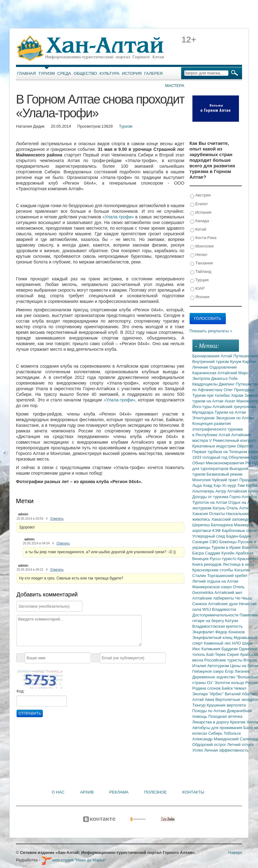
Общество (85, 73)
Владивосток (224, 609)
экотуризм (203, 508)
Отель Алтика (239, 508)
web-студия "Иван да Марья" (74, 860)
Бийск (228, 688)
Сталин (200, 576)
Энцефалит (204, 632)
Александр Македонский (216, 739)
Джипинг (227, 384)
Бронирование (207, 356)
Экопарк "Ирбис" (209, 694)
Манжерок (243, 525)
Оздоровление (223, 367)
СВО (214, 542)
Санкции (201, 542)
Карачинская (205, 373)
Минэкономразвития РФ (229, 463)
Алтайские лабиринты (214, 598)
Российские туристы (224, 660)
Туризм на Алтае (230, 412)
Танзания (202, 263)
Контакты (193, 792)
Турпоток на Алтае (210, 502)
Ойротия (245, 446)
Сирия (233, 654)
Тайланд (201, 272)
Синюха (200, 604)
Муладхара (203, 412)
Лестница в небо (238, 564)
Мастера (175, 86)
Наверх (235, 853)
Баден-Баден (239, 536)
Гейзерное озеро (209, 671)
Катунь (219, 508)
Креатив (238, 722)
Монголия (202, 246)
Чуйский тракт (226, 480)
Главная (27, 73)
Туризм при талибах (212, 395)
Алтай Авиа (204, 700)
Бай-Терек (217, 654)
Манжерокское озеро (213, 587)
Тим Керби (247, 485)
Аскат (231, 401)
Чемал (240, 688)
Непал (199, 255)
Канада (200, 221)
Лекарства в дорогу (211, 722)
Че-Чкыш (243, 598)
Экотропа (202, 378)
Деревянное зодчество (214, 677)
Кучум (236, 362)
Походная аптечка (225, 716)
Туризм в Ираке (227, 547)
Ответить (57, 519)
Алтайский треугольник (235, 407)
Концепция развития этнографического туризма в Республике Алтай (218, 429)
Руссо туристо (223, 559)
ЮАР (198, 289)
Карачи (249, 362)
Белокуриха (222, 525)
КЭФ (217, 531)
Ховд (208, 485)
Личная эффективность (226, 750)
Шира (247, 643)
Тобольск (232, 733)
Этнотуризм (204, 418)
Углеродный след (209, 536)
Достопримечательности (216, 615)
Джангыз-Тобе (224, 378)
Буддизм (230, 649)
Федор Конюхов (230, 632)
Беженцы (228, 542)
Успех (198, 750)
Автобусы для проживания (218, 728)
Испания (201, 213)
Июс (197, 649)
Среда (64, 73)
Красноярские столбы (213, 570)
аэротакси (202, 531)
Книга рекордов (208, 564)
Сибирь (216, 733)
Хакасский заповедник (233, 519)
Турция (199, 280)
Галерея (154, 73)
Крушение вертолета (226, 705)
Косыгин (242, 570)
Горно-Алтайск (243, 497)
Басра (199, 553)
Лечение (201, 367)
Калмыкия (211, 649)
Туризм (47, 73)
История (132, 73)
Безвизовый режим (224, 474)
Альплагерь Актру (210, 491)
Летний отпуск (240, 745)
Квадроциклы (206, 384)
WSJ (207, 609)
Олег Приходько (239, 390)
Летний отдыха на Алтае (216, 581)
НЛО (237, 643)
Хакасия (201, 514)
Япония (200, 297)
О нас (58, 792)
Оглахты (218, 514)
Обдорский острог (210, 745)
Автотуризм (219, 666)
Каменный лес (218, 643)
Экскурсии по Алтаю (235, 418)
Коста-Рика (203, 238)
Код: (21, 691)
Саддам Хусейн (220, 553)
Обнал (199, 463)
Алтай (227, 356)
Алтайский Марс (233, 373)
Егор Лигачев (237, 671)
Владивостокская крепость (218, 626)
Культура (110, 73)
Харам (238, 395)
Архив (87, 792)
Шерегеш (202, 525)
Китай (198, 230)
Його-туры (203, 407)
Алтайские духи (223, 604)
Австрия (201, 195)
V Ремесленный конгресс (233, 440)
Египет (199, 204)
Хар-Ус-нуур (225, 485)
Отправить (30, 713)
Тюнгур (200, 705)
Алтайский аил (228, 592)
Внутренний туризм (211, 362)
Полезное (155, 792)
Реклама (119, 792)
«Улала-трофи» (118, 217)
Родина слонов (207, 688)
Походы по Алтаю (210, 711)
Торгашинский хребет (228, 576)
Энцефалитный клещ (213, 638)
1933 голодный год (211, 457)
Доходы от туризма (211, 497)
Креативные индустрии (215, 446)
